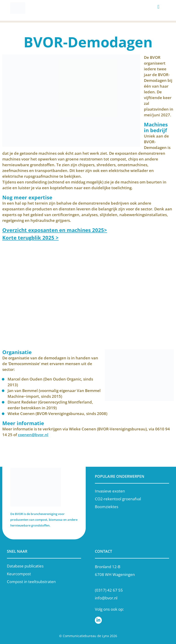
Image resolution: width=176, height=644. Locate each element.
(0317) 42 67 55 (109, 590)
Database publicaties (25, 566)
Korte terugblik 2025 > (30, 238)
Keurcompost (19, 574)
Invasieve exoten (110, 491)
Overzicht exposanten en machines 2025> (55, 230)
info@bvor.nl (106, 598)
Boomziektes (107, 507)
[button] (158, 7)
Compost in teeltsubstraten (31, 582)
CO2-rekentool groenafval (118, 499)
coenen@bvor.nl (33, 435)
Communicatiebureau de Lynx (86, 636)
